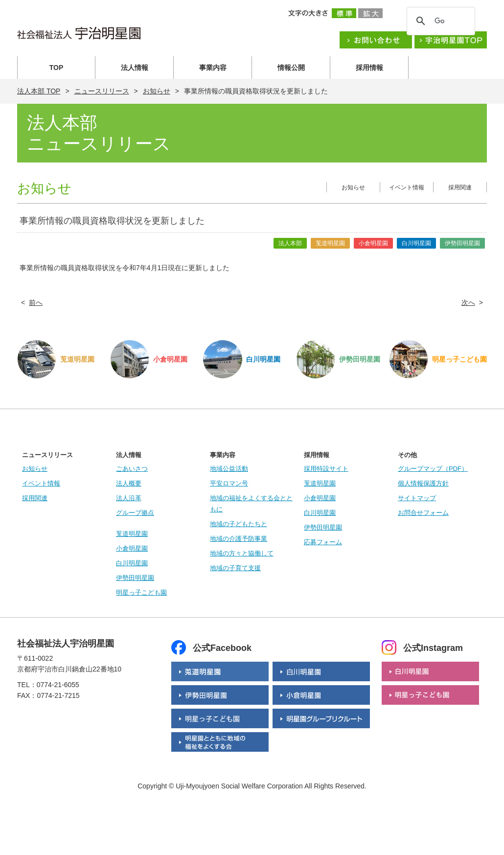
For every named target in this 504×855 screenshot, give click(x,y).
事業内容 (213, 68)
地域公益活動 (229, 469)
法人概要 (129, 483)
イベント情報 (407, 187)
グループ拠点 (135, 513)
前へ (36, 302)
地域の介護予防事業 (239, 539)
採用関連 (460, 187)
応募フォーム (323, 542)
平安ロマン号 (229, 483)
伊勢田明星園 (135, 578)
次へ (468, 302)
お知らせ (157, 91)
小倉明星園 (132, 548)
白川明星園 (132, 563)
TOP (57, 68)
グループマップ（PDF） (433, 469)
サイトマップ (417, 498)
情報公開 (291, 68)
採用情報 (369, 68)
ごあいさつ (132, 469)
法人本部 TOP (39, 91)
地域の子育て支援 (235, 568)
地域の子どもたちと (239, 524)
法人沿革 (129, 498)
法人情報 (135, 68)
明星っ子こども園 (141, 592)
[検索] (439, 21)
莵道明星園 (132, 534)
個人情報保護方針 (423, 483)
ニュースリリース (102, 91)
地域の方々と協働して (242, 553)
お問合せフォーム (423, 513)
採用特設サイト (326, 469)
